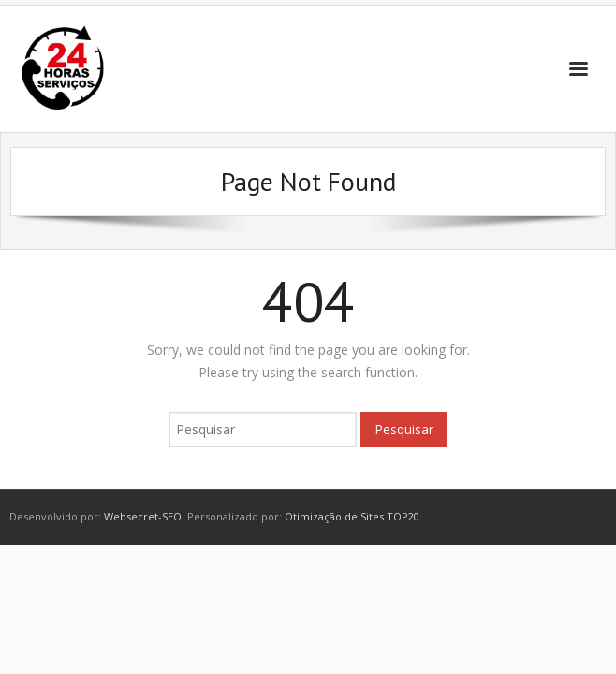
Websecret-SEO (143, 516)
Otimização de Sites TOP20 (352, 516)
